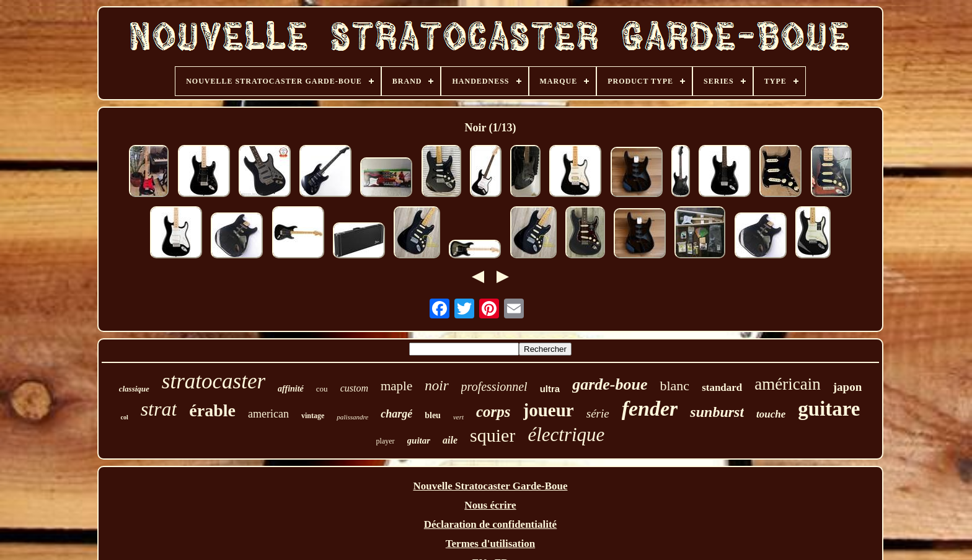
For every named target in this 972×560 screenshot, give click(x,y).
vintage (313, 416)
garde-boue (610, 384)
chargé (396, 414)
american (268, 414)
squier (493, 435)
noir (436, 386)
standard (722, 387)
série (598, 413)
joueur (549, 410)
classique (134, 389)
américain (787, 384)
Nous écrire (490, 505)
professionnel (494, 387)
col (124, 417)
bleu (433, 415)
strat (159, 409)
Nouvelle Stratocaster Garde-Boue (491, 486)
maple (396, 386)
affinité (291, 389)
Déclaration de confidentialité (490, 524)
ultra (550, 389)
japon (847, 387)
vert (458, 417)
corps (493, 412)
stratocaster (214, 381)
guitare (829, 409)
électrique (566, 435)
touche (771, 414)
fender (650, 409)
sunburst (717, 412)
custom (354, 388)
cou (322, 389)
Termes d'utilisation (490, 544)
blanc (674, 386)
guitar (419, 440)
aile (450, 440)
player (386, 441)
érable (212, 410)
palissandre (352, 417)
